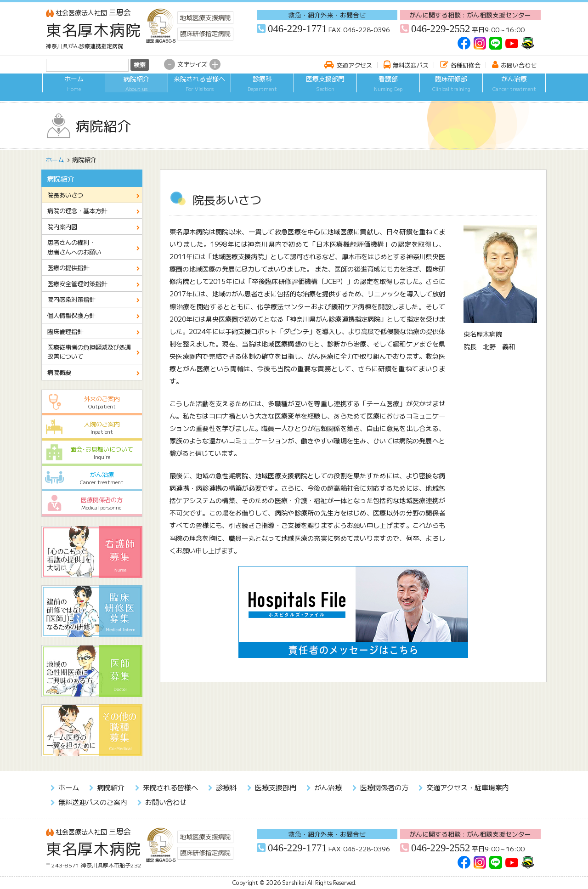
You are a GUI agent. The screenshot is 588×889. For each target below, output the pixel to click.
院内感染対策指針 (71, 299)
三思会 (88, 12)
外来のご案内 (92, 402)
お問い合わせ (519, 65)
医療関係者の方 (92, 503)
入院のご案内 (92, 428)
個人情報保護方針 (71, 315)
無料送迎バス (411, 65)
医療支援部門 (325, 89)
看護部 (388, 89)
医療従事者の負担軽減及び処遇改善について (89, 351)
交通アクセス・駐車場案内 (468, 787)
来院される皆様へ (199, 89)
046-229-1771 (297, 29)
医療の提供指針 (68, 267)
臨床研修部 (451, 89)
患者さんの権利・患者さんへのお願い (74, 247)
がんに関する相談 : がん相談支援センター (470, 15)
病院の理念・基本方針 (77, 210)
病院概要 (59, 372)
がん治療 (514, 89)
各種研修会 (466, 65)
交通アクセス (354, 65)
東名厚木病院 (94, 29)
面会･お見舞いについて (92, 453)
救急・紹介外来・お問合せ (327, 15)
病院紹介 (136, 89)
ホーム (74, 89)
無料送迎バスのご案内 (93, 802)
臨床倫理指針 (65, 331)
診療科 (262, 89)
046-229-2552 (441, 29)
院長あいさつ (65, 195)
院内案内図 (62, 226)
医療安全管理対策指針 (77, 283)
